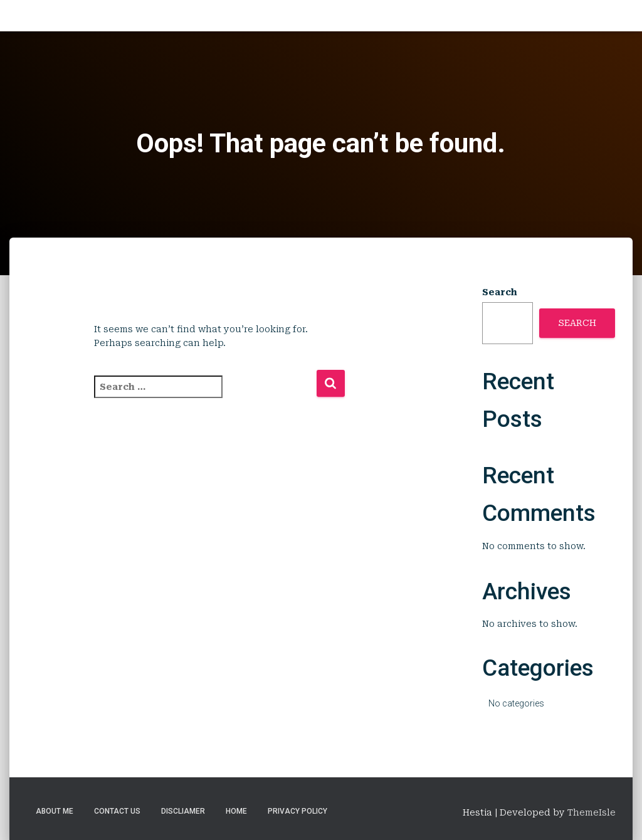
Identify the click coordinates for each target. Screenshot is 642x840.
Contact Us (117, 811)
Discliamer (183, 811)
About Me (55, 811)
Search (500, 292)
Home (236, 811)
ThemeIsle (592, 812)
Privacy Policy (297, 811)
